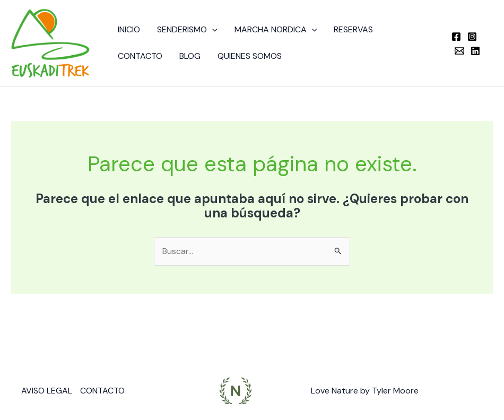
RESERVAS (353, 29)
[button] (212, 30)
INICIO (129, 29)
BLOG (190, 56)
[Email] (459, 51)
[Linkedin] (475, 51)
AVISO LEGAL (47, 391)
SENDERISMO (187, 30)
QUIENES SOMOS (250, 56)
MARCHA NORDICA (276, 30)
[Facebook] (456, 37)
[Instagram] (472, 37)
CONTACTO (140, 56)
